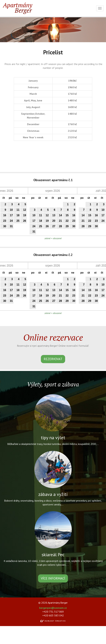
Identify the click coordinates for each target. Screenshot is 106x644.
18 (18, 215)
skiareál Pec (53, 555)
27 (54, 226)
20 (54, 221)
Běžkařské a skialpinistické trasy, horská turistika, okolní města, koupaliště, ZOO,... (53, 444)
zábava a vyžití (53, 494)
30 (5, 226)
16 (5, 215)
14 (60, 215)
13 (54, 215)
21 (60, 221)
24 (11, 221)
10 (11, 210)
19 (25, 215)
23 (5, 221)
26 (25, 221)
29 (67, 226)
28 (60, 226)
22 (67, 221)
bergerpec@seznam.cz (53, 608)
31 (11, 226)
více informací (53, 578)
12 (25, 210)
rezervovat (53, 359)
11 (18, 210)
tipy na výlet (53, 438)
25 (18, 221)
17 (11, 215)
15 (67, 215)
